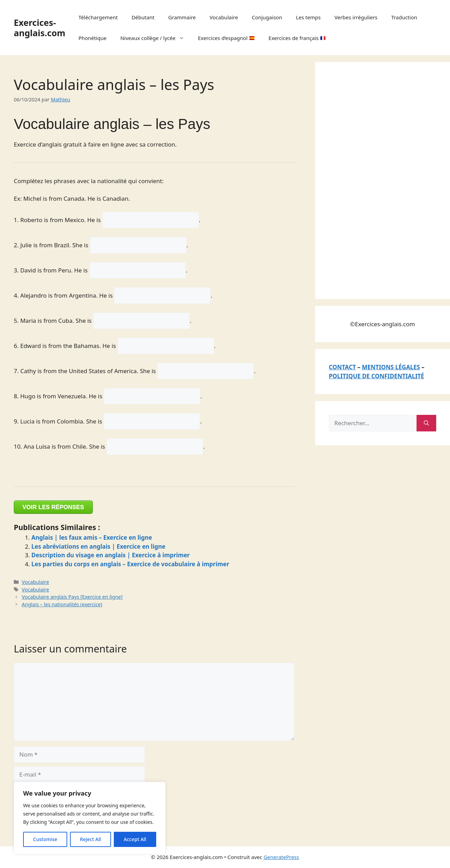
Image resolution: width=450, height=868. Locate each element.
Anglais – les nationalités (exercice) (62, 604)
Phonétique (93, 38)
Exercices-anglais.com (39, 28)
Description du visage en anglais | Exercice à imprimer (111, 555)
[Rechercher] (426, 423)
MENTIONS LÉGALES (391, 367)
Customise (45, 839)
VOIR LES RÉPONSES (53, 507)
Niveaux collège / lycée (156, 38)
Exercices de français (297, 38)
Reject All (91, 839)
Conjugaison (267, 17)
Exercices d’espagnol (226, 38)
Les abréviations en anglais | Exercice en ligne (98, 546)
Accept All (135, 839)
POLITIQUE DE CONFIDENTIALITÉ (377, 376)
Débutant (143, 17)
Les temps (308, 17)
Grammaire (182, 17)
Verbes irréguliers (356, 17)
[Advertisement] (381, 179)
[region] (90, 818)
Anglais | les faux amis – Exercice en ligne (92, 537)
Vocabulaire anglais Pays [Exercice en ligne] (72, 597)
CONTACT (343, 367)
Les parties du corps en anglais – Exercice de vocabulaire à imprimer (130, 564)
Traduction (404, 17)
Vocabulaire (224, 17)
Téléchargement (98, 17)
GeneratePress (281, 857)
